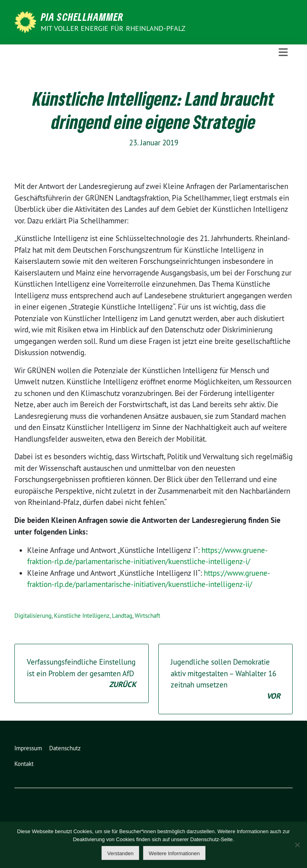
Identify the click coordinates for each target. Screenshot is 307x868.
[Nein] (297, 845)
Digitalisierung (33, 616)
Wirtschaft (148, 616)
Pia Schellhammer (82, 17)
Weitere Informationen (174, 853)
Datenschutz (65, 748)
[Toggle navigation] (283, 52)
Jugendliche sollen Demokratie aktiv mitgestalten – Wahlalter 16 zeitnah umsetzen (225, 679)
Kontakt (24, 764)
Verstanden (120, 853)
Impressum (28, 748)
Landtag (122, 616)
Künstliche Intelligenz (82, 616)
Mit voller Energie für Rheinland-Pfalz (114, 28)
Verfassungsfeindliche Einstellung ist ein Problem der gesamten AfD (82, 674)
